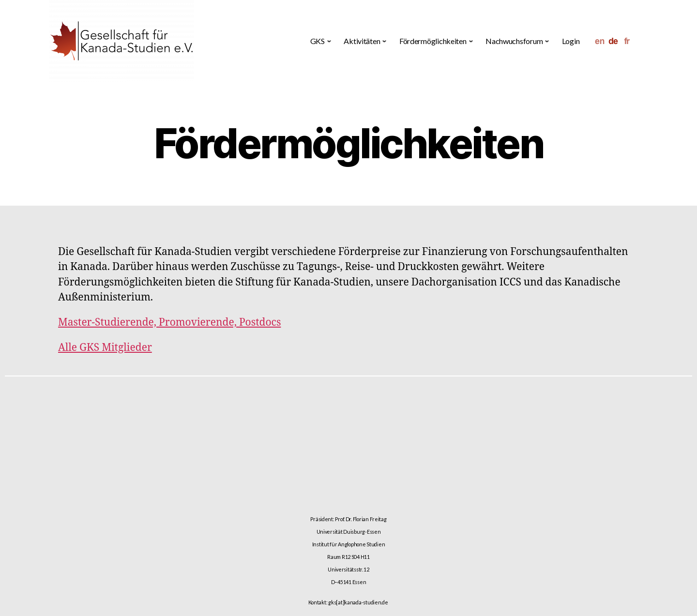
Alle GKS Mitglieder (105, 348)
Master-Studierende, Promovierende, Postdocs (169, 323)
